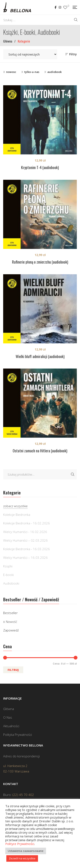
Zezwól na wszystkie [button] (22, 858)
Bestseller (10, 613)
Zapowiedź (11, 630)
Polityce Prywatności (20, 844)
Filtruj (13, 670)
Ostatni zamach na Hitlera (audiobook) (40, 451)
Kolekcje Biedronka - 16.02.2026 (26, 523)
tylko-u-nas (32, 72)
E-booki (8, 575)
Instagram (60, 7)
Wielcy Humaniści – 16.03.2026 (25, 558)
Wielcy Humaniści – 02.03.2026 (25, 540)
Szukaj (73, 474)
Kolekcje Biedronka (17, 515)
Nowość (12, 622)
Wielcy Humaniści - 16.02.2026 (25, 532)
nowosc (11, 72)
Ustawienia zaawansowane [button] (26, 851)
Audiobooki (11, 583)
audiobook (54, 72)
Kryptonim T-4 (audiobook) (40, 167)
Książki (8, 566)
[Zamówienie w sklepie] (30, 54)
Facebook (56, 7)
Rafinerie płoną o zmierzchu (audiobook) (40, 262)
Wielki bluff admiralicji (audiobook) (40, 356)
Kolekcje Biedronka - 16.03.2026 (26, 549)
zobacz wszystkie (15, 506)
